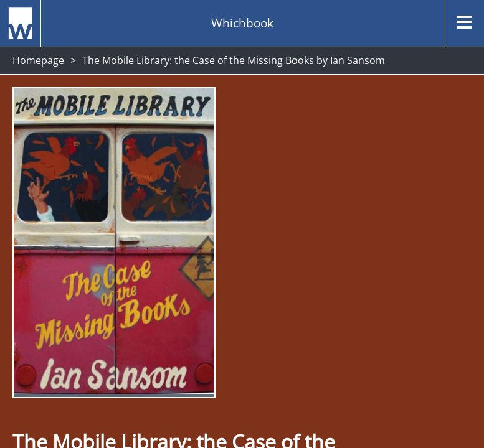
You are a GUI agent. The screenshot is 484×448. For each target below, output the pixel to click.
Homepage (38, 60)
